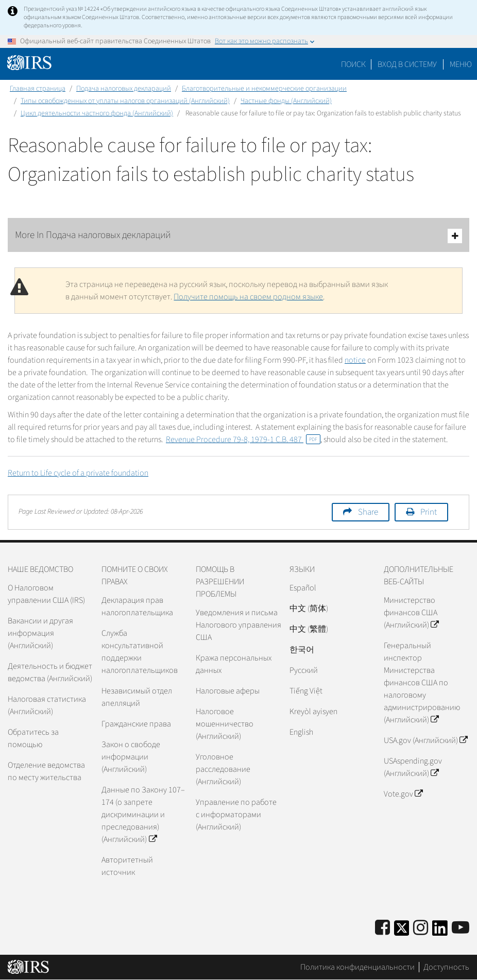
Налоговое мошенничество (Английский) (225, 724)
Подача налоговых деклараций (124, 89)
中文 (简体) (309, 609)
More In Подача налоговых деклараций (238, 236)
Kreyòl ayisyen (313, 712)
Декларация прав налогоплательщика (137, 606)
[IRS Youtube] (461, 928)
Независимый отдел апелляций (137, 697)
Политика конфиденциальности (357, 967)
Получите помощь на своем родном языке (248, 297)
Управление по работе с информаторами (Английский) (236, 815)
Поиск (353, 64)
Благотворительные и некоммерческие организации (264, 89)
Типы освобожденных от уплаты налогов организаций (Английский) (125, 101)
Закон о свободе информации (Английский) (131, 757)
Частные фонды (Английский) (286, 101)
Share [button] (368, 512)
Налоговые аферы (228, 691)
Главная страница (38, 89)
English (301, 732)
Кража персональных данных (234, 664)
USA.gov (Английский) (425, 740)
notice (355, 360)
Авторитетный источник (127, 866)
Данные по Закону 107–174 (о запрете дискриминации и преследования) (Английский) (143, 815)
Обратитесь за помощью (33, 738)
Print (429, 512)
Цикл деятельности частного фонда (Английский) (97, 113)
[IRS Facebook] (382, 928)
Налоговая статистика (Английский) (47, 705)
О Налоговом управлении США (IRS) (46, 594)
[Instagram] (421, 928)
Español (303, 588)
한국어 (302, 650)
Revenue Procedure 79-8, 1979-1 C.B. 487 (243, 440)
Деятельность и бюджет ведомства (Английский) (50, 672)
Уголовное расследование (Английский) (223, 769)
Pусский (304, 670)
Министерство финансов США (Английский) (411, 613)
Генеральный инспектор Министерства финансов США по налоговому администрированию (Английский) (422, 683)
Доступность (446, 967)
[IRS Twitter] (402, 931)
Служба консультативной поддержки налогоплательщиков (140, 652)
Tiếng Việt (306, 691)
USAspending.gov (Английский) (413, 767)
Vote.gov (403, 794)
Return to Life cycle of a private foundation (78, 473)
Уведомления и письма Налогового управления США (238, 625)
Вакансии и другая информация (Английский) (40, 633)
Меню (461, 64)
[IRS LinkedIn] (440, 931)
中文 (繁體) (309, 629)
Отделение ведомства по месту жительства (46, 771)
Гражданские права (136, 724)
